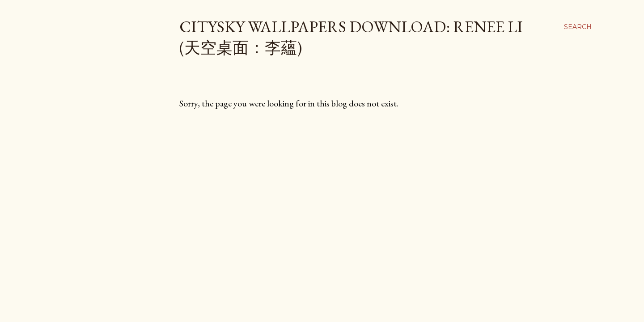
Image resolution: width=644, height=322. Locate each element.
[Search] (578, 27)
